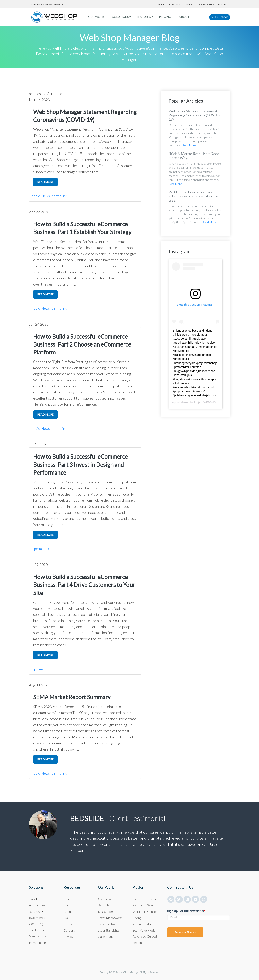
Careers (190, 5)
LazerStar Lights (109, 930)
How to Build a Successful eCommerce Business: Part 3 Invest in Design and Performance (81, 464)
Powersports (38, 942)
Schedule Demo (220, 17)
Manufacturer (39, 936)
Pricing (164, 17)
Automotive (37, 905)
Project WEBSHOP (206, 402)
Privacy (69, 936)
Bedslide (104, 905)
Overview (105, 899)
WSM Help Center (146, 911)
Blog (162, 5)
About (183, 17)
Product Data (142, 924)
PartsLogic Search (145, 905)
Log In (222, 5)
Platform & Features (147, 899)
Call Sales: (47, 5)
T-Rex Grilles (107, 924)
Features (143, 17)
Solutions (119, 17)
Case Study (106, 936)
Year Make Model (145, 930)
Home (68, 899)
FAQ (67, 918)
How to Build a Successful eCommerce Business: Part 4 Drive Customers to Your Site (84, 585)
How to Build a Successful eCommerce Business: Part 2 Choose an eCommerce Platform (82, 344)
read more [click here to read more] (45, 182)
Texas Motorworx (110, 918)
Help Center (206, 5)
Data (32, 899)
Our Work (95, 17)
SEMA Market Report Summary (72, 697)
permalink (61, 196)
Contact (175, 5)
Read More (189, 145)
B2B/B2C (36, 911)
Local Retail (37, 930)
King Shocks (106, 911)
